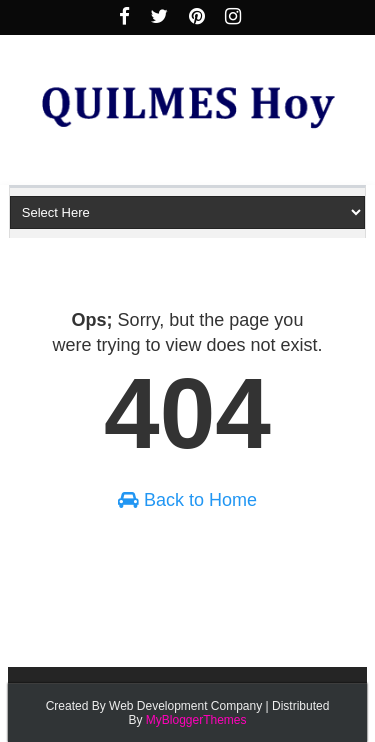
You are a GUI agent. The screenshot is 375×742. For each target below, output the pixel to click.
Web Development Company (185, 706)
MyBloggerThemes (196, 720)
